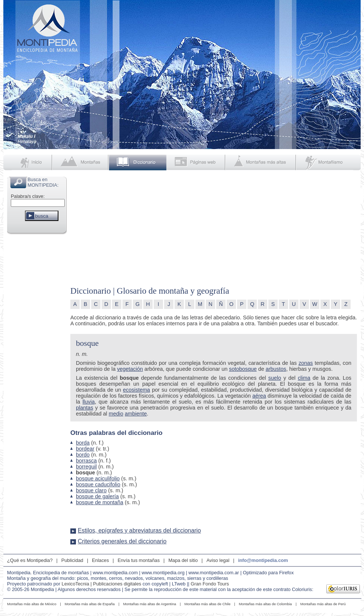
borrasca (86, 461)
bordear (85, 449)
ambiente (136, 414)
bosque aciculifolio (98, 478)
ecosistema (136, 390)
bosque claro (91, 490)
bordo (83, 455)
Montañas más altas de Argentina (150, 604)
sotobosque (243, 369)
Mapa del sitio (183, 560)
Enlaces (100, 560)
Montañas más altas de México (32, 604)
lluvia (89, 402)
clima (304, 378)
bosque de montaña (100, 502)
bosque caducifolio (98, 484)
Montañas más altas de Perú (323, 604)
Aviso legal (218, 560)
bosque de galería (97, 496)
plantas (84, 408)
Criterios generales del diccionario (122, 541)
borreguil (86, 467)
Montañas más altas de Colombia (265, 604)
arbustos (276, 369)
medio (116, 414)
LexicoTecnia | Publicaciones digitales (102, 584)
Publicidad (72, 560)
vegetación (130, 369)
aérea (259, 396)
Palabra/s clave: (28, 196)
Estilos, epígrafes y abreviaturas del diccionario (139, 530)
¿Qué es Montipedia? (30, 560)
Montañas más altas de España (90, 604)
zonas (306, 363)
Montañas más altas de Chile (208, 604)
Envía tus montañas (139, 560)
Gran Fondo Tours (210, 584)
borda (83, 443)
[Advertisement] (37, 348)
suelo (275, 378)
